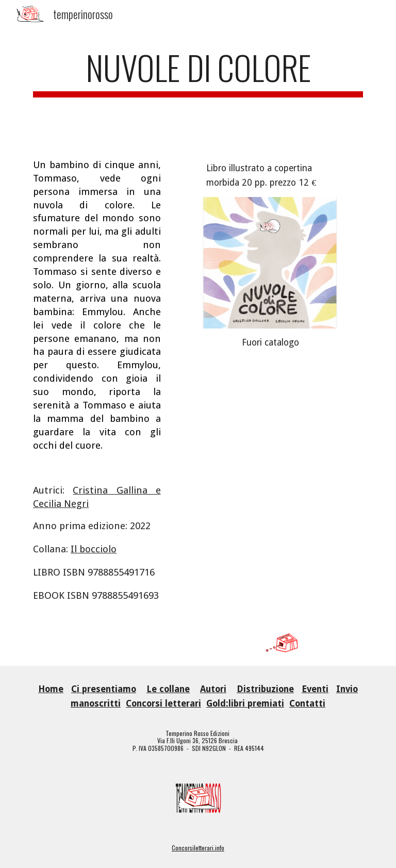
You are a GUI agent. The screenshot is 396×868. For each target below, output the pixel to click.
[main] (198, 86)
